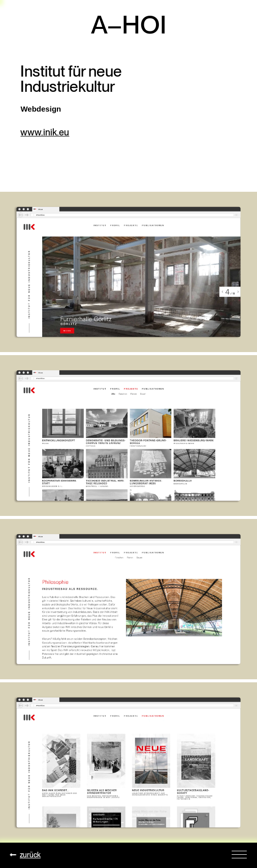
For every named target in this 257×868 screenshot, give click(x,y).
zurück (25, 855)
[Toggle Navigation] (239, 854)
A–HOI (129, 24)
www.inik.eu (45, 132)
